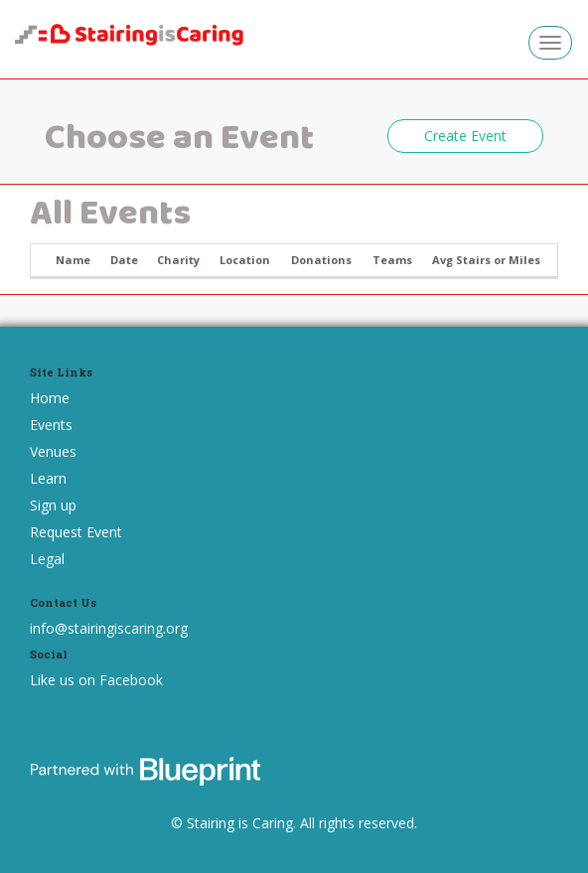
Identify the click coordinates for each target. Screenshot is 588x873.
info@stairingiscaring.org (109, 628)
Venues (53, 451)
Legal (47, 559)
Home (50, 398)
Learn (48, 478)
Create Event (465, 136)
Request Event (76, 532)
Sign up (53, 505)
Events (51, 425)
